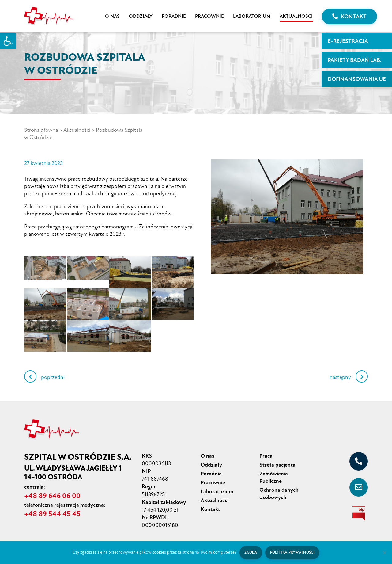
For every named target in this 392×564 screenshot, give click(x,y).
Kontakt (349, 17)
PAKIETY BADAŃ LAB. (354, 60)
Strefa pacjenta (277, 465)
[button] (8, 41)
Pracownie (209, 16)
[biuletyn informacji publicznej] (359, 513)
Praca (266, 456)
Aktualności (296, 16)
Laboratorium (252, 16)
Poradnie (174, 16)
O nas (112, 16)
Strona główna (41, 130)
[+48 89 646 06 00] (359, 461)
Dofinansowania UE (357, 79)
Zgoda (250, 553)
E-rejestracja (348, 41)
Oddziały (141, 16)
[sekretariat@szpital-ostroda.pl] (359, 487)
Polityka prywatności (293, 553)
